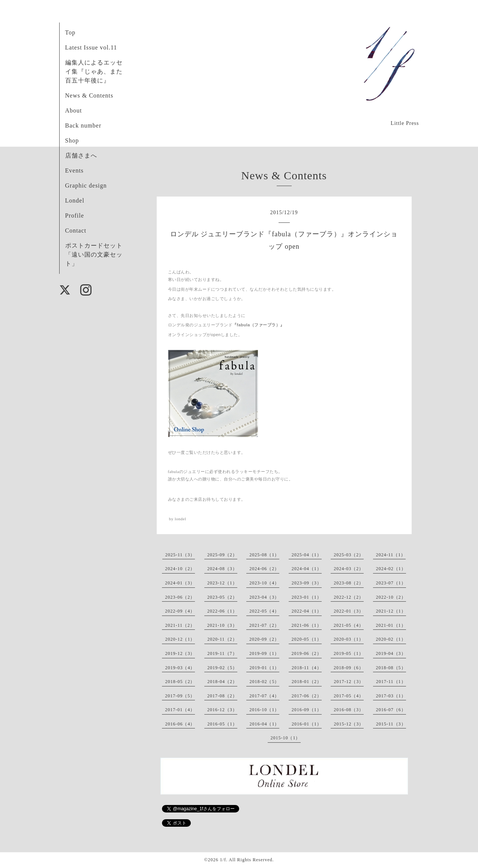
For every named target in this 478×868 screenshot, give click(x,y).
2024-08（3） (222, 569)
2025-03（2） (349, 555)
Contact (76, 231)
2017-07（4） (264, 696)
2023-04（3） (264, 597)
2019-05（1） (349, 653)
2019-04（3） (391, 653)
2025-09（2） (222, 555)
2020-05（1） (307, 639)
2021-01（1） (391, 625)
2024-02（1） (391, 569)
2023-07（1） (391, 583)
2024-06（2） (264, 569)
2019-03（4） (180, 668)
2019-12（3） (180, 653)
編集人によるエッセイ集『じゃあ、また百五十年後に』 (94, 71)
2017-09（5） (180, 696)
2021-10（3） (222, 625)
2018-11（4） (307, 668)
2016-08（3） (349, 710)
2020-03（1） (349, 639)
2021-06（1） (307, 625)
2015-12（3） (349, 724)
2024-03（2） (349, 569)
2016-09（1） (307, 710)
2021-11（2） (180, 625)
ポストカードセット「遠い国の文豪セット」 (94, 255)
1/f (223, 860)
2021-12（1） (391, 611)
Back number (83, 125)
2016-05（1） (222, 724)
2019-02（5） (222, 668)
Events (75, 170)
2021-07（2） (264, 625)
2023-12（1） (222, 583)
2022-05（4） (264, 611)
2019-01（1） (264, 668)
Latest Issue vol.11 (91, 47)
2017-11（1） (391, 682)
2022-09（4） (180, 611)
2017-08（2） (222, 696)
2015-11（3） (391, 724)
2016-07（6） (391, 710)
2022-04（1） (307, 611)
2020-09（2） (264, 639)
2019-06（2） (307, 653)
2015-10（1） (286, 738)
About (74, 110)
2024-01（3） (180, 583)
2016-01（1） (307, 724)
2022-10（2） (391, 597)
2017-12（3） (349, 682)
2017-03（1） (391, 696)
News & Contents (89, 95)
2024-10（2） (180, 569)
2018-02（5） (264, 682)
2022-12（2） (349, 597)
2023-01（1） (307, 597)
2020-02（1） (391, 639)
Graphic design (86, 185)
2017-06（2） (307, 696)
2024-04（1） (307, 569)
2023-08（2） (349, 583)
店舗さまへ (81, 155)
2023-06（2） (180, 597)
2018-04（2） (222, 682)
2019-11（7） (222, 653)
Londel (75, 200)
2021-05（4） (349, 625)
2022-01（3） (349, 611)
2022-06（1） (222, 611)
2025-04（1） (307, 555)
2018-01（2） (307, 682)
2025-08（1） (264, 555)
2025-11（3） (180, 555)
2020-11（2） (222, 639)
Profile (75, 215)
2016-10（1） (264, 710)
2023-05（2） (222, 597)
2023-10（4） (264, 583)
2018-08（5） (391, 668)
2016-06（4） (180, 724)
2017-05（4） (349, 696)
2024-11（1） (391, 555)
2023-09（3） (307, 583)
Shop (72, 140)
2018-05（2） (180, 682)
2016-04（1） (264, 724)
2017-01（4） (180, 710)
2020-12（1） (180, 639)
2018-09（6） (349, 668)
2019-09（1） (264, 653)
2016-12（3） (222, 710)
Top (70, 32)
